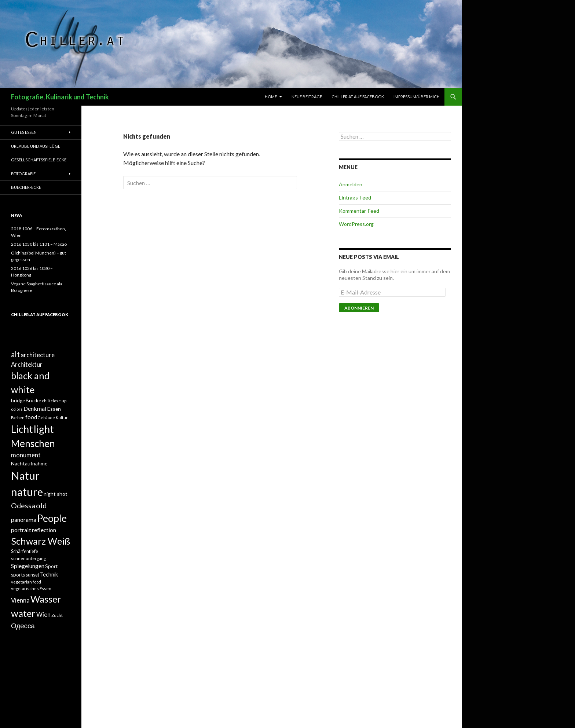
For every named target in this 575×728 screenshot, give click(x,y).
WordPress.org (356, 224)
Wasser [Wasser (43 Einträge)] (46, 599)
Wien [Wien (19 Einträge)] (43, 615)
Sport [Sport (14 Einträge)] (51, 566)
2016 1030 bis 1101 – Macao (39, 244)
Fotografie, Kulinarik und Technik (60, 97)
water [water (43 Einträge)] (23, 613)
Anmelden (351, 184)
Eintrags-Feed (355, 197)
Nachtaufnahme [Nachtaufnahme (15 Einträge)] (29, 463)
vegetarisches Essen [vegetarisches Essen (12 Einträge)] (31, 588)
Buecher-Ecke (26, 187)
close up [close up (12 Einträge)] (58, 401)
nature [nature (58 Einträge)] (27, 492)
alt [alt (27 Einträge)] (15, 354)
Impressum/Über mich (417, 97)
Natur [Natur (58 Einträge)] (25, 475)
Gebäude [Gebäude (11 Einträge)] (46, 418)
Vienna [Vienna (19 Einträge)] (20, 600)
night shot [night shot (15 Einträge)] (56, 494)
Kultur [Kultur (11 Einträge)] (62, 418)
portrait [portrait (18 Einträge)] (21, 530)
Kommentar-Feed (359, 211)
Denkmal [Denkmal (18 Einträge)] (35, 408)
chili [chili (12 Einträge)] (46, 401)
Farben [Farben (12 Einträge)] (18, 418)
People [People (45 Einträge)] (52, 518)
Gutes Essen (24, 132)
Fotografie (23, 174)
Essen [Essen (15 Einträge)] (54, 409)
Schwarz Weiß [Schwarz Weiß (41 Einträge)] (41, 541)
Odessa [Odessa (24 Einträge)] (23, 506)
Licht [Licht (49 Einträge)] (22, 429)
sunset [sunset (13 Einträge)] (32, 575)
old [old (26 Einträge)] (41, 505)
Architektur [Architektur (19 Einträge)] (27, 365)
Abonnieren (359, 308)
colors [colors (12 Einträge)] (17, 409)
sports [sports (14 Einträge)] (18, 575)
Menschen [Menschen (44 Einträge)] (33, 443)
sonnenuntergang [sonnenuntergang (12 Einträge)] (28, 558)
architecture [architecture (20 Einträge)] (38, 355)
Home (271, 97)
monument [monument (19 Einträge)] (26, 455)
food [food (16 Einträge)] (31, 417)
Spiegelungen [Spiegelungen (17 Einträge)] (28, 566)
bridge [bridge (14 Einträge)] (18, 400)
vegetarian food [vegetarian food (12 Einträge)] (26, 582)
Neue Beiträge (307, 97)
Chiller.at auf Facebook (358, 97)
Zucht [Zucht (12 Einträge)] (57, 615)
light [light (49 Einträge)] (44, 429)
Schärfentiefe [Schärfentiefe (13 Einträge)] (25, 551)
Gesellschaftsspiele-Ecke (39, 160)
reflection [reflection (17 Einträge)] (44, 530)
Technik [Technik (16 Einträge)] (49, 574)
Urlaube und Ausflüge (36, 146)
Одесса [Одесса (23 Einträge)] (23, 625)
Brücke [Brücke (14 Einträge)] (33, 400)
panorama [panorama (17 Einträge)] (24, 520)
